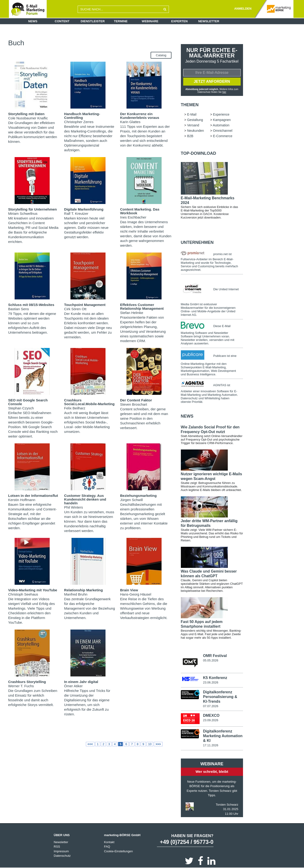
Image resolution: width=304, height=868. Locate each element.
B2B (137, 42)
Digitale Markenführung (84, 209)
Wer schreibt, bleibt (212, 772)
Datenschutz (62, 856)
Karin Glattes (130, 122)
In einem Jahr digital (81, 682)
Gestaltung (112, 39)
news (187, 416)
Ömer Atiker (73, 686)
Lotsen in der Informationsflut (33, 496)
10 (150, 744)
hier (224, 92)
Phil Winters (73, 507)
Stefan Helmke (132, 313)
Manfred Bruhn (76, 594)
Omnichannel (121, 42)
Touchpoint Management (85, 305)
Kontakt (109, 842)
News (33, 21)
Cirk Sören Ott (75, 309)
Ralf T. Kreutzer (76, 213)
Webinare (150, 21)
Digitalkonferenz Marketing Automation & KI (223, 736)
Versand (150, 39)
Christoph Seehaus (23, 594)
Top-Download (199, 153)
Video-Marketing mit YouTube (33, 590)
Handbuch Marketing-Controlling (82, 116)
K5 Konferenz (215, 678)
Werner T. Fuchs (21, 686)
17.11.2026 (211, 745)
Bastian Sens (19, 309)
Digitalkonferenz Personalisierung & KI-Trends (220, 697)
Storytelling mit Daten (26, 114)
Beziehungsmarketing (138, 496)
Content (62, 21)
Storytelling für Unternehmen (33, 209)
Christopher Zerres (79, 122)
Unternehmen (197, 242)
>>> (158, 744)
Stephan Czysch (21, 408)
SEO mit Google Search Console (28, 402)
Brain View (129, 590)
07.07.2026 (211, 706)
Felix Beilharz (75, 408)
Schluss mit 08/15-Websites (31, 305)
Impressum (61, 851)
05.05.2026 (211, 660)
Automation (81, 42)
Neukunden (100, 42)
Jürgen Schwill (131, 500)
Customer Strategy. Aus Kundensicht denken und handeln (85, 499)
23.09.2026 (211, 720)
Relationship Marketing (83, 590)
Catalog (161, 55)
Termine (121, 21)
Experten (179, 21)
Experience (93, 39)
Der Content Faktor (136, 400)
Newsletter (209, 21)
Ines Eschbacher (133, 217)
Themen (190, 105)
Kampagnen (132, 39)
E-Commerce (153, 42)
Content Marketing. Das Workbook (140, 211)
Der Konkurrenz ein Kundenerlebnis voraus (140, 116)
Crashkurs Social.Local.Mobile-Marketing (89, 402)
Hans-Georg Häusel (136, 594)
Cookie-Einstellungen (118, 851)
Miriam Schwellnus (23, 213)
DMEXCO (211, 715)
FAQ (107, 847)
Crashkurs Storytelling (27, 682)
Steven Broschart (134, 404)
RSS (57, 847)
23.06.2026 (211, 682)
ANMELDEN (243, 9)
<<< (90, 744)
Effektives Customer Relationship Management (142, 307)
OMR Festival (215, 656)
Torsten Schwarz (227, 805)
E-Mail (77, 39)
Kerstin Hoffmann (22, 500)
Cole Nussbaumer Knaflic (28, 118)
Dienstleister (93, 21)
